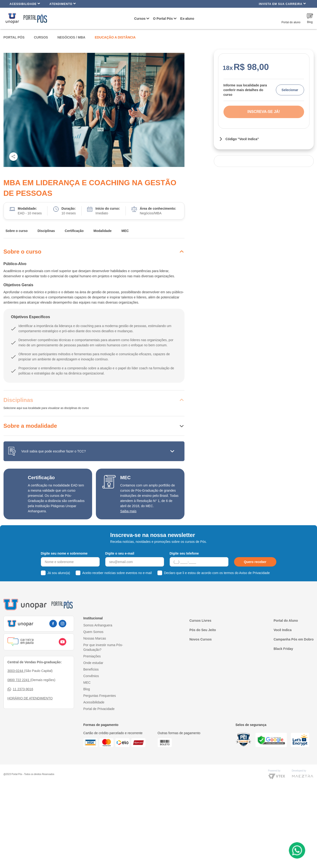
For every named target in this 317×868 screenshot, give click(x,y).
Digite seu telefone (184, 553)
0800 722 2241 (19, 680)
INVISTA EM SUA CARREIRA (282, 4)
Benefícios (91, 669)
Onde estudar (93, 663)
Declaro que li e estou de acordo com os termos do (217, 573)
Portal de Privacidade (99, 709)
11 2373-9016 (20, 689)
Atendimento (63, 4)
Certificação (74, 231)
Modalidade (103, 231)
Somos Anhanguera (98, 625)
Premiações (92, 656)
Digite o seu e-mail (120, 553)
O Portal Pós (163, 19)
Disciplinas (46, 231)
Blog (87, 689)
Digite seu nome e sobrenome (64, 553)
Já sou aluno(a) (59, 573)
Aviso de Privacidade (254, 573)
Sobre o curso (17, 231)
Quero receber (255, 562)
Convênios (91, 676)
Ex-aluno (187, 19)
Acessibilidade (25, 4)
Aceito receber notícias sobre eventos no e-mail (117, 573)
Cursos (140, 19)
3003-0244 (16, 671)
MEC (125, 231)
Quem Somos (94, 632)
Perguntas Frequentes (100, 696)
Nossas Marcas (95, 638)
